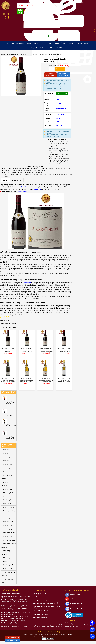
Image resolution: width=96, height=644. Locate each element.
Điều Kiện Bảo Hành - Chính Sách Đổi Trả (46, 603)
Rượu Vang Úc (7, 461)
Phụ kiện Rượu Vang (39, 48)
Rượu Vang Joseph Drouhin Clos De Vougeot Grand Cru (64, 350)
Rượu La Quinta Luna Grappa (10, 415)
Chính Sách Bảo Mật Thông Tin (8, 574)
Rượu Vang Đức (8, 489)
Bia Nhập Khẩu (48, 43)
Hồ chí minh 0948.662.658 (63, 75)
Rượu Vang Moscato (9, 533)
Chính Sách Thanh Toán (8, 581)
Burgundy (37, 189)
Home (3, 54)
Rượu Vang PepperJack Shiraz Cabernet (11, 426)
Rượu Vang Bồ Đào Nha (8, 495)
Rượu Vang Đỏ (60, 114)
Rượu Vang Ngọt (8, 529)
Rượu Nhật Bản (61, 43)
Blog (51, 48)
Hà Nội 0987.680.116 (51, 75)
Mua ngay (60, 69)
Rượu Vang (9, 54)
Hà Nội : (12, 637)
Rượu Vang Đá (7, 536)
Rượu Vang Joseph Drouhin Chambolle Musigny (8, 350)
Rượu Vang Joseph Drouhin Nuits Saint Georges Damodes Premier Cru (27, 351)
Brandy (87, 43)
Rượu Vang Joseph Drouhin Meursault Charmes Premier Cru (8, 380)
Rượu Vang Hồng (8, 525)
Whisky (80, 43)
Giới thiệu (60, 48)
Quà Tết (73, 43)
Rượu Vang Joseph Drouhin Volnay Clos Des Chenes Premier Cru (45, 350)
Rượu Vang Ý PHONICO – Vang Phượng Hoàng (10, 437)
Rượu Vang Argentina (6, 484)
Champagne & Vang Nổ (8, 513)
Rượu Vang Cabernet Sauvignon (9, 545)
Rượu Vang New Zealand (7, 477)
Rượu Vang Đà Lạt (8, 507)
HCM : (12, 641)
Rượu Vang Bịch (34, 43)
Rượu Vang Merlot (8, 565)
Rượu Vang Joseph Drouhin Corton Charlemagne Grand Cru (64, 381)
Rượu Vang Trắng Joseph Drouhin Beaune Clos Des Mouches (45, 380)
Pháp (57, 99)
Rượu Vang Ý (7, 450)
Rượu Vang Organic (9, 540)
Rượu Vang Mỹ (7, 464)
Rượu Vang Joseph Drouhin (31, 54)
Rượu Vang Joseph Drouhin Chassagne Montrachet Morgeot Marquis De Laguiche (27, 381)
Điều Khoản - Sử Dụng (40, 617)
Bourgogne (59, 103)
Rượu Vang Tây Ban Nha (8, 470)
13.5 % (58, 118)
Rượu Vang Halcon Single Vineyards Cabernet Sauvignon (11, 403)
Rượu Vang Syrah (8, 569)
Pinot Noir (59, 126)
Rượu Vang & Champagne (16, 43)
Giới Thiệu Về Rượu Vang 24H (42, 594)
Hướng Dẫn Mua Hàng (40, 600)
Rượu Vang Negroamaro (6, 559)
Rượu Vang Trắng (8, 522)
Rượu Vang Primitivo (6, 552)
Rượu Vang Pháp (18, 54)
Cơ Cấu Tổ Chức (38, 597)
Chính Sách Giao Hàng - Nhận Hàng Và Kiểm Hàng (47, 607)
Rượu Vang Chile (8, 453)
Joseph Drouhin (61, 109)
